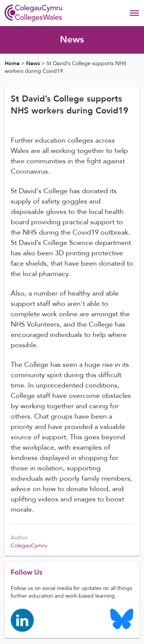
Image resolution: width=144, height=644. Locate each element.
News (33, 63)
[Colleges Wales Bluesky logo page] (122, 619)
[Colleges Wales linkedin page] (22, 620)
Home (12, 63)
